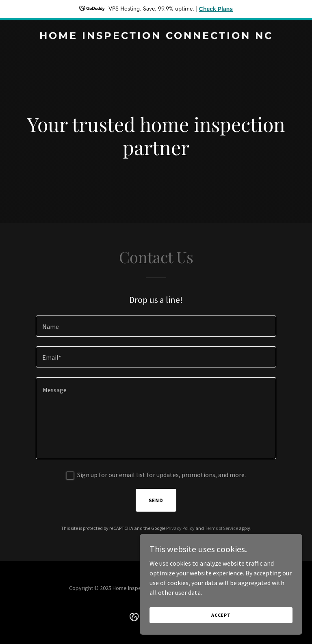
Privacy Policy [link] (180, 528)
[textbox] (156, 326)
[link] (156, 37)
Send (156, 500)
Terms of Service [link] (221, 528)
